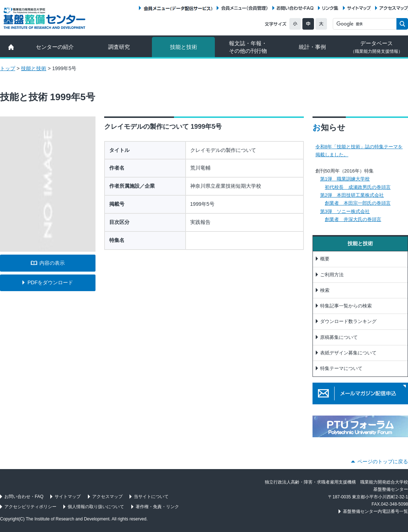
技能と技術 (184, 47)
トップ (8, 68)
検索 (325, 290)
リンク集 (330, 8)
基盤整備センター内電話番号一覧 (375, 511)
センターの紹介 (55, 47)
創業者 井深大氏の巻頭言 (353, 219)
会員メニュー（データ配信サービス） (178, 8)
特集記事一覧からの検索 (346, 306)
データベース (377, 47)
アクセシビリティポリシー (30, 507)
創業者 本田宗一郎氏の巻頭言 (358, 203)
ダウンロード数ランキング (348, 321)
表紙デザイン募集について (348, 353)
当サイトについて (151, 497)
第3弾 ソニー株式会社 (345, 211)
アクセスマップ (394, 8)
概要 (325, 259)
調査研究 (119, 47)
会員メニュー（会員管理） (245, 8)
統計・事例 (312, 47)
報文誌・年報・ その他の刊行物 (248, 47)
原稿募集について (339, 337)
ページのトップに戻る (383, 461)
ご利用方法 (332, 275)
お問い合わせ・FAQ (295, 8)
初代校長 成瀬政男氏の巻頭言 (358, 187)
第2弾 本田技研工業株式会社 (352, 195)
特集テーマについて (341, 368)
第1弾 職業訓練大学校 (345, 179)
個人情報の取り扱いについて (96, 507)
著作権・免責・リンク (157, 507)
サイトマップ (359, 8)
